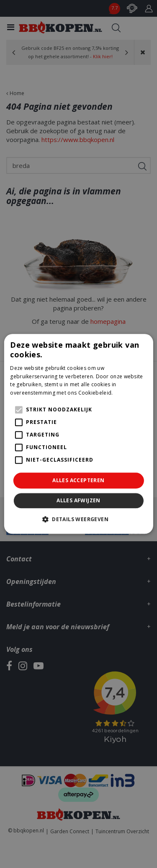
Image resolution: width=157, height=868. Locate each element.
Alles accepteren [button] (78, 480)
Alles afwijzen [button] (78, 501)
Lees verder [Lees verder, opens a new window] (129, 393)
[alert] (78, 434)
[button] (78, 519)
